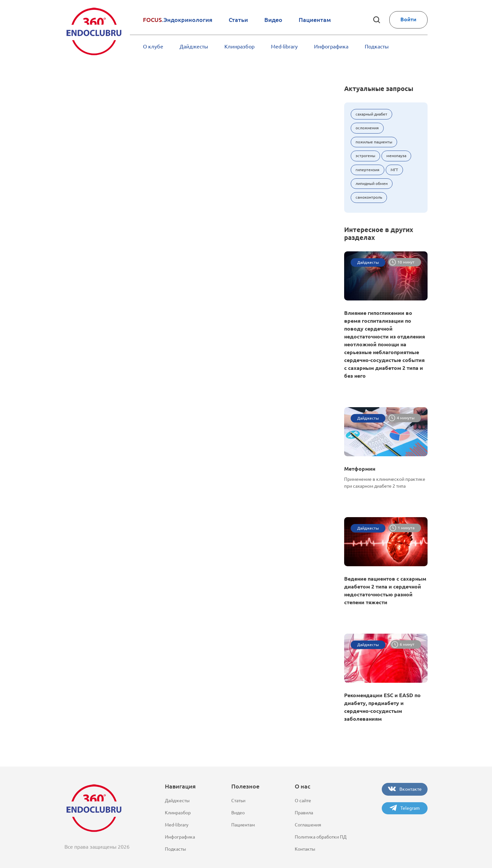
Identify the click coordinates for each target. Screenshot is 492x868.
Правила (304, 813)
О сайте (303, 801)
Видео (273, 20)
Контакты (305, 849)
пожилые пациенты (374, 142)
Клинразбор (239, 46)
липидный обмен (372, 183)
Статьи (238, 20)
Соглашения (308, 825)
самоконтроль (369, 197)
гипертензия (368, 170)
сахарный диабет (371, 114)
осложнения (367, 128)
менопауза (396, 156)
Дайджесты (194, 46)
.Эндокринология (178, 20)
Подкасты (377, 46)
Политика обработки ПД (321, 837)
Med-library (284, 46)
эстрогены (365, 156)
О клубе (153, 46)
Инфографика (331, 46)
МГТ (394, 170)
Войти (408, 19)
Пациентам (315, 20)
